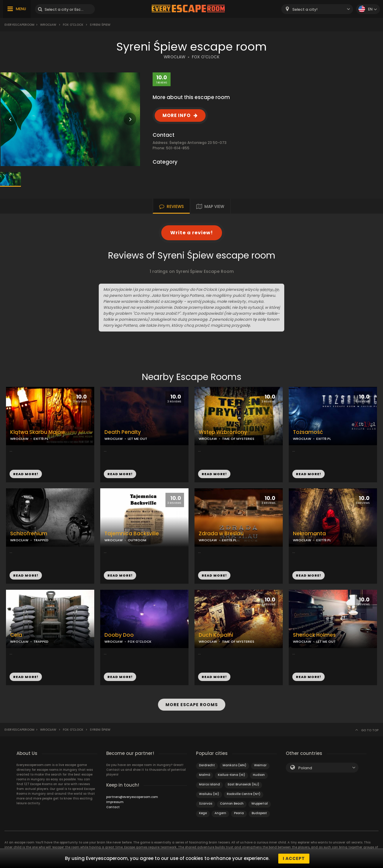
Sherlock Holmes (314, 635)
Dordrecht (207, 765)
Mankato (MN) (234, 765)
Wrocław (48, 25)
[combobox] (317, 9)
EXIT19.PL (41, 439)
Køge (203, 813)
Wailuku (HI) (209, 794)
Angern (220, 813)
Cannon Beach (232, 803)
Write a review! (192, 233)
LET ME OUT (137, 439)
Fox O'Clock (73, 25)
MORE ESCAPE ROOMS (192, 705)
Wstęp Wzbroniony (223, 432)
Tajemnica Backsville (132, 534)
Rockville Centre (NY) (244, 794)
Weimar (260, 765)
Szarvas (206, 803)
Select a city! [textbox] (305, 9)
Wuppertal (260, 803)
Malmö (205, 774)
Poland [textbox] (305, 768)
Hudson (259, 774)
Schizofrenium (29, 534)
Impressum (115, 802)
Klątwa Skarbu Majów (38, 432)
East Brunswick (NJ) (243, 784)
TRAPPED (41, 540)
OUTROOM (137, 540)
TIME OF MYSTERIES (238, 439)
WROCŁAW (174, 57)
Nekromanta (309, 534)
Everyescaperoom (19, 25)
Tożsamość (308, 432)
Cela (16, 635)
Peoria (239, 813)
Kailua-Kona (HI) (231, 774)
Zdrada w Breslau (221, 534)
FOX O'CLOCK (206, 57)
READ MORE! (26, 474)
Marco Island (209, 784)
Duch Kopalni (216, 635)
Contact (113, 807)
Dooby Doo (119, 635)
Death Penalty (123, 432)
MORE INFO (177, 115)
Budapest (259, 813)
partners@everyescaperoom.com (132, 797)
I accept (294, 858)
